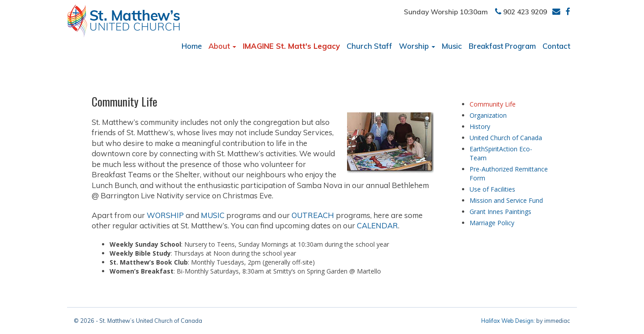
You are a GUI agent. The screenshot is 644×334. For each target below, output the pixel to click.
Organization (488, 115)
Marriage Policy (492, 223)
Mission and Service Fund (506, 200)
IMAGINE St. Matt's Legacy (291, 46)
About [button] (222, 46)
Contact (556, 46)
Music (452, 46)
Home (192, 46)
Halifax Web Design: (508, 321)
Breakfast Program (502, 46)
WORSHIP (165, 215)
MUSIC (213, 215)
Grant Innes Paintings (500, 212)
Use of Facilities (492, 189)
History (480, 126)
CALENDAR (377, 225)
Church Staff (369, 46)
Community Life (493, 104)
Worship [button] (417, 46)
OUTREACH (313, 215)
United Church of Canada (506, 138)
